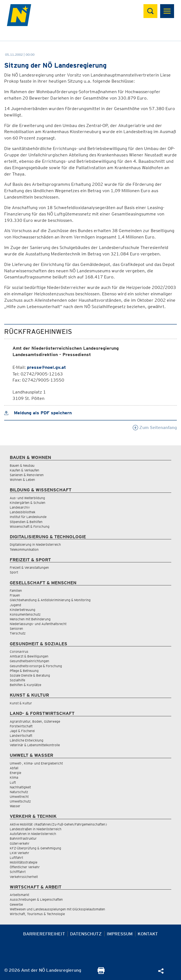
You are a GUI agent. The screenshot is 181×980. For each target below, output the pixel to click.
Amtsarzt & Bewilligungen (29, 656)
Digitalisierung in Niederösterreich (35, 544)
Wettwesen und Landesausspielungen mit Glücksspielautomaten (57, 909)
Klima (14, 777)
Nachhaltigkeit (20, 787)
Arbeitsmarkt (19, 895)
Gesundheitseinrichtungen (29, 661)
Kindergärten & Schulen (28, 503)
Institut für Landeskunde (28, 517)
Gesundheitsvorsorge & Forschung (36, 666)
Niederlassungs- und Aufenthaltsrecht (38, 624)
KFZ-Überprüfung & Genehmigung (35, 848)
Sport (14, 572)
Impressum (120, 934)
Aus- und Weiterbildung (27, 498)
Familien (16, 591)
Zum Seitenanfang (155, 427)
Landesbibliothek (23, 512)
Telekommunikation (24, 549)
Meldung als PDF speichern (38, 413)
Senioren (16, 629)
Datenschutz (86, 934)
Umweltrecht (19, 797)
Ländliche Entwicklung (27, 740)
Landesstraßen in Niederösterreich (36, 829)
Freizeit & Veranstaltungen (29, 568)
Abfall (14, 768)
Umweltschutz (20, 801)
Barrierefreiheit (44, 934)
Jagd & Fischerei (22, 731)
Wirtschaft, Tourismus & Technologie (37, 914)
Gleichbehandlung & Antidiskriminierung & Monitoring (50, 600)
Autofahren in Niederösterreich (33, 834)
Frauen (15, 595)
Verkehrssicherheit (24, 877)
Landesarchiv (20, 507)
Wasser (15, 806)
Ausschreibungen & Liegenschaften (36, 899)
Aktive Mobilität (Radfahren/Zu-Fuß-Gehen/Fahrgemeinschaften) (59, 824)
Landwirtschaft (21, 736)
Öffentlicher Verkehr (25, 867)
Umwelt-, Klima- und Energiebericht (36, 763)
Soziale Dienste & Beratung (30, 675)
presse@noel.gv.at (46, 367)
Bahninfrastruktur (23, 838)
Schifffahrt (18, 872)
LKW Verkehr (19, 853)
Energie (15, 773)
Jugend (15, 605)
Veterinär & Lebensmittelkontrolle (35, 745)
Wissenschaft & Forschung (30, 526)
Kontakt (148, 934)
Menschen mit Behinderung (30, 619)
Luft (13, 782)
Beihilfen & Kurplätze (25, 685)
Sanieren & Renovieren (27, 475)
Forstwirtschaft (21, 726)
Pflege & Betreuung (24, 671)
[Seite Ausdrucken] (101, 972)
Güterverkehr (20, 843)
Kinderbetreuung (23, 610)
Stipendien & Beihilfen (26, 522)
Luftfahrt (16, 858)
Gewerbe (16, 904)
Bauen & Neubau (22, 465)
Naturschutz (19, 792)
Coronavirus (19, 652)
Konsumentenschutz (25, 614)
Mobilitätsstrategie (23, 862)
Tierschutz (18, 633)
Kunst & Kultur (21, 703)
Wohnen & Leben (22, 480)
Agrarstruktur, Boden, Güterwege (35, 721)
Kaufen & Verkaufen (24, 470)
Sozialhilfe (17, 680)
